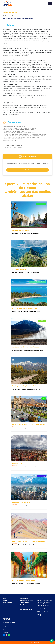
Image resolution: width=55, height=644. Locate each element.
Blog (4, 605)
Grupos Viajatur (25, 603)
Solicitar (28, 170)
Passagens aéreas (25, 607)
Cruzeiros (23, 605)
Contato (5, 607)
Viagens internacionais (27, 600)
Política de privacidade (34, 642)
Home (5, 598)
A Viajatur (6, 600)
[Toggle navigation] (50, 3)
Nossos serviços (8, 603)
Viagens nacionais (25, 598)
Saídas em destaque (26, 609)
